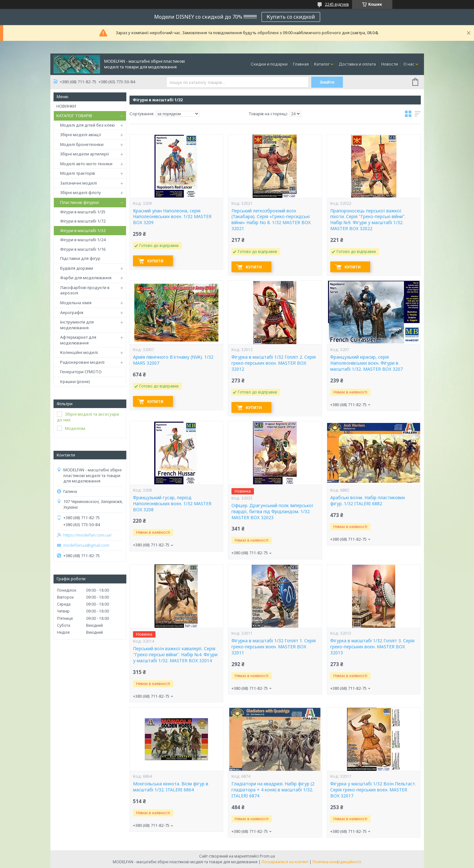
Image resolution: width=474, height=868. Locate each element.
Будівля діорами (77, 268)
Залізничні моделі (79, 183)
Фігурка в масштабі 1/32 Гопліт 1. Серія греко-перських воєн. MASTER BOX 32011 (274, 647)
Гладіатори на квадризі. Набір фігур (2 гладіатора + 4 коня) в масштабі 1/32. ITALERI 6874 (273, 790)
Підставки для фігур (80, 258)
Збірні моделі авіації (81, 135)
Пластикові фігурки (79, 202)
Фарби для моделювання (86, 278)
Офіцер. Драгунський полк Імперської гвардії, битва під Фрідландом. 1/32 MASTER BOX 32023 (272, 512)
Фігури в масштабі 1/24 (83, 240)
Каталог (322, 64)
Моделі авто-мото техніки (86, 164)
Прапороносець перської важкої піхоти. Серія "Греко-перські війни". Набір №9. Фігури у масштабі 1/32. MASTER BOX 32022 (368, 220)
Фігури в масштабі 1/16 (83, 249)
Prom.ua (267, 856)
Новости (390, 64)
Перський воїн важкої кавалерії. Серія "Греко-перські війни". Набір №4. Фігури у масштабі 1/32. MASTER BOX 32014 (175, 655)
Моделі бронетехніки (82, 144)
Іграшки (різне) (75, 381)
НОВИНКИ (66, 106)
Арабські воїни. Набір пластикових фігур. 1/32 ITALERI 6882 (368, 501)
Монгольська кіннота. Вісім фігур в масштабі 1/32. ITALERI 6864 (171, 787)
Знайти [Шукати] (327, 82)
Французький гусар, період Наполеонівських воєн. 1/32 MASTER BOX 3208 (172, 504)
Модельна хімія (76, 303)
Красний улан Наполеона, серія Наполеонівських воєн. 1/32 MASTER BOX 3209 (172, 217)
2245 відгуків (337, 4)
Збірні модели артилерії (85, 154)
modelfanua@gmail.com (86, 545)
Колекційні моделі (79, 352)
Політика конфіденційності (337, 862)
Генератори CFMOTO (81, 372)
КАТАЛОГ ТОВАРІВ (74, 116)
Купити (155, 261)
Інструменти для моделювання (77, 325)
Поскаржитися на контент (285, 862)
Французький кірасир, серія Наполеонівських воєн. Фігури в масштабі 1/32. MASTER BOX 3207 (367, 363)
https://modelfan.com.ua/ (88, 535)
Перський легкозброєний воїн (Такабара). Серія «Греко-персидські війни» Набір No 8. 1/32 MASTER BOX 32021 (271, 220)
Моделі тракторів (78, 173)
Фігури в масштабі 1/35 (83, 212)
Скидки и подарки (269, 64)
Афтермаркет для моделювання (78, 340)
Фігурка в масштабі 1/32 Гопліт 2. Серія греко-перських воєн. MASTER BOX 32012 (274, 363)
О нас (409, 64)
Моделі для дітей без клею (88, 125)
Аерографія (72, 312)
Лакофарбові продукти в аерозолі (85, 290)
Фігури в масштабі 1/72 (83, 221)
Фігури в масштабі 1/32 (83, 230)
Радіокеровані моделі (82, 362)
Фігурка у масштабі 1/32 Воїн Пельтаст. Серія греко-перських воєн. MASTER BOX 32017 (373, 790)
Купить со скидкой (291, 17)
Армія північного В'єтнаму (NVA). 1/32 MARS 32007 (173, 360)
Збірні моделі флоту (81, 192)
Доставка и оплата (357, 64)
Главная (301, 64)
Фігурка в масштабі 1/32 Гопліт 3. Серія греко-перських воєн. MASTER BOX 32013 (372, 647)
